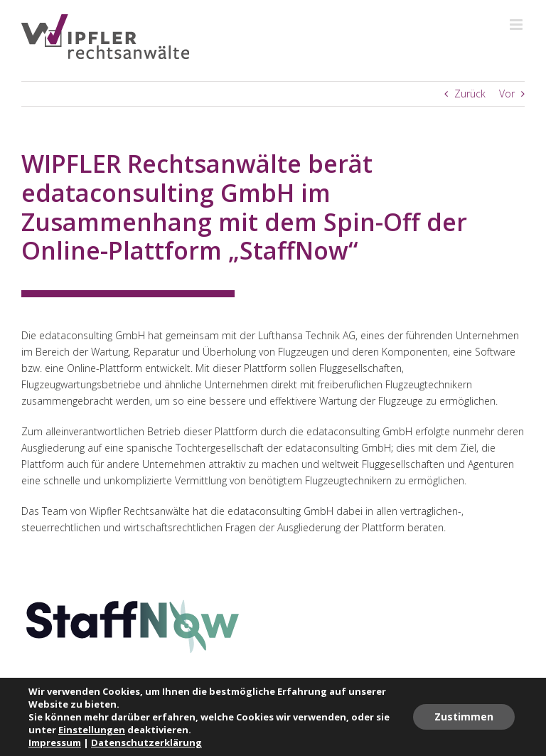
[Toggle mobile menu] (517, 25)
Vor (507, 94)
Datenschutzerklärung (146, 742)
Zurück (470, 94)
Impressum (55, 742)
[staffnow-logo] (133, 603)
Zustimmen (464, 717)
